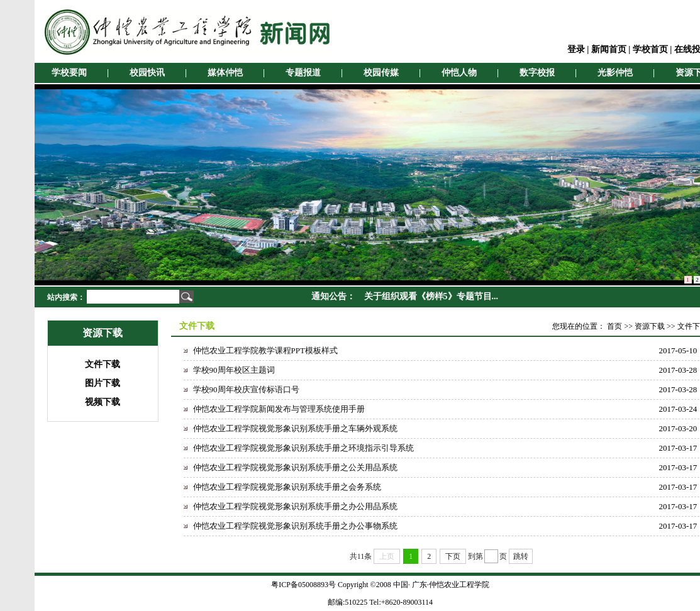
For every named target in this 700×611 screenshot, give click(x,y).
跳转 (521, 556)
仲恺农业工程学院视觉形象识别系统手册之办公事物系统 (295, 526)
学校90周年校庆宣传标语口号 (246, 389)
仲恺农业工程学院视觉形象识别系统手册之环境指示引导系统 (303, 448)
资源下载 (650, 326)
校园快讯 (147, 73)
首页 (614, 326)
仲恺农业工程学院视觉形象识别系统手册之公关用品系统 (295, 467)
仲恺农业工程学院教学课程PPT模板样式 (265, 350)
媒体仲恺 (225, 73)
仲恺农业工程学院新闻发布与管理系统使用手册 (279, 409)
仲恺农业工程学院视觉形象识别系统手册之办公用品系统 (295, 506)
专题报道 (303, 73)
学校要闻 (69, 73)
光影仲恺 (615, 73)
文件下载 (103, 364)
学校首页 (650, 49)
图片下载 (103, 383)
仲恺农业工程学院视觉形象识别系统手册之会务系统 (287, 487)
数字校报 (537, 73)
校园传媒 (381, 73)
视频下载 (103, 402)
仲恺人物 (459, 73)
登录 (576, 49)
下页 (453, 556)
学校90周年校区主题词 (234, 370)
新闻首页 (609, 49)
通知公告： (333, 296)
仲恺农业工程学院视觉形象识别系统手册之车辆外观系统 (295, 428)
